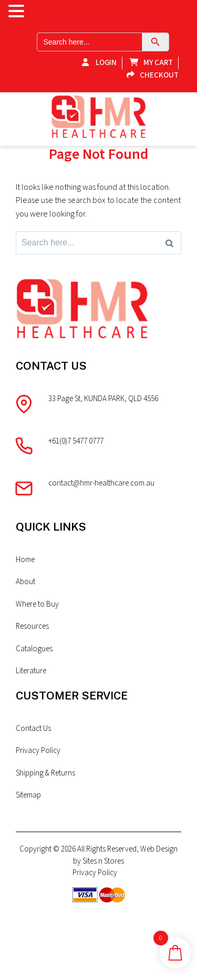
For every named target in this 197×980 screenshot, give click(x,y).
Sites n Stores (103, 861)
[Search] (169, 243)
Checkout (150, 75)
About (25, 582)
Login (97, 63)
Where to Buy (37, 604)
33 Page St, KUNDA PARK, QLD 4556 (103, 399)
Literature (31, 671)
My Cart (148, 63)
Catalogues (34, 649)
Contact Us (33, 729)
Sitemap (28, 795)
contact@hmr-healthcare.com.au (101, 483)
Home (25, 560)
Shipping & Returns (45, 773)
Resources (32, 626)
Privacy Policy (38, 751)
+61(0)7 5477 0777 (76, 441)
